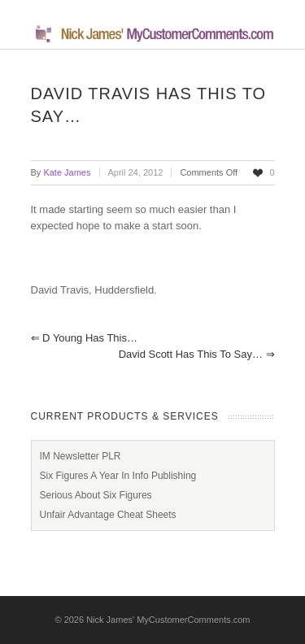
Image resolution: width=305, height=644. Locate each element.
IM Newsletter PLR (81, 456)
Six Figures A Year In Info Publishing (118, 476)
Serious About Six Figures (96, 495)
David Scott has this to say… (197, 354)
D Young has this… (84, 338)
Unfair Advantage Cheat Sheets (108, 515)
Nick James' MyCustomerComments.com (168, 620)
